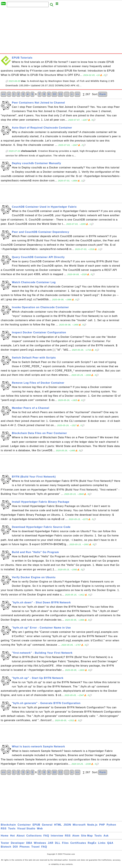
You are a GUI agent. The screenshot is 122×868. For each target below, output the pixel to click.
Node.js (92, 825)
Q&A (110, 843)
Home (5, 836)
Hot (13, 836)
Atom (76, 836)
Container (24, 825)
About (21, 836)
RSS (4, 829)
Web (40, 829)
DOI (15, 847)
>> (77, 94)
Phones (25, 847)
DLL (58, 843)
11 (61, 94)
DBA (29, 843)
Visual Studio (26, 829)
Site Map (87, 836)
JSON (67, 825)
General (47, 825)
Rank (103, 94)
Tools (12, 829)
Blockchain (8, 825)
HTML (58, 825)
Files (65, 843)
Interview (57, 836)
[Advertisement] (61, 31)
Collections (34, 836)
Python (111, 825)
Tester (5, 843)
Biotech (6, 847)
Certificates (78, 843)
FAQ (46, 836)
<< (4, 94)
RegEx (92, 843)
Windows (40, 843)
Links (102, 843)
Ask (106, 836)
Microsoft (79, 825)
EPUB (36, 825)
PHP (102, 825)
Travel (35, 847)
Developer (18, 843)
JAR (51, 843)
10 (54, 94)
